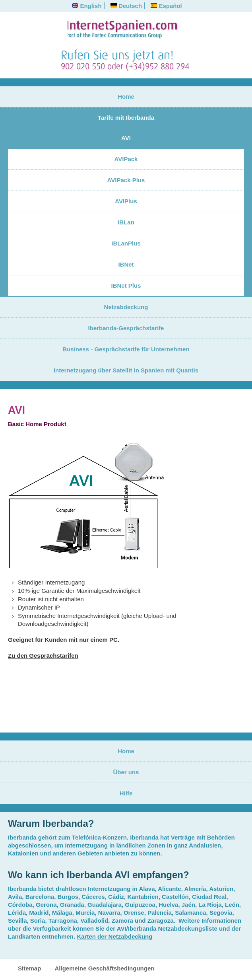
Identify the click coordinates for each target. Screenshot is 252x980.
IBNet (126, 264)
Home (126, 96)
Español (166, 6)
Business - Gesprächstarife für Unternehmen (126, 349)
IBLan (126, 222)
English (87, 6)
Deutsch (126, 6)
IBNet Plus (126, 285)
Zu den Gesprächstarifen (43, 656)
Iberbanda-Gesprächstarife (126, 328)
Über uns (126, 772)
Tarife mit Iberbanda (126, 118)
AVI (126, 138)
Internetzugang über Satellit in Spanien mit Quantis (126, 370)
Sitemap (29, 968)
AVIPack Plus (126, 180)
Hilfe (126, 793)
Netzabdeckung (126, 307)
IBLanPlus (126, 243)
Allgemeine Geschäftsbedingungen (105, 968)
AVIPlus (126, 201)
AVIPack (126, 159)
